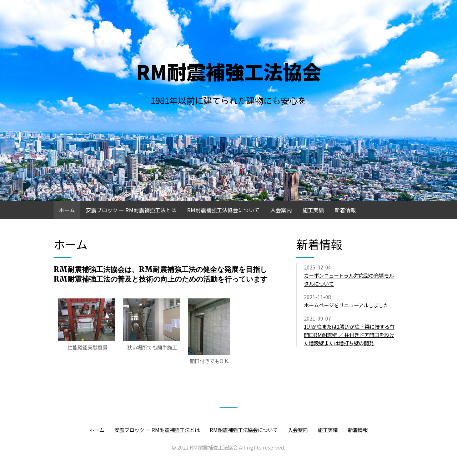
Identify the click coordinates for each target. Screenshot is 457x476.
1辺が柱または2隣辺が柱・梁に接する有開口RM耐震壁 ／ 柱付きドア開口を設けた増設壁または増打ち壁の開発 (349, 335)
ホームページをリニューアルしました (346, 305)
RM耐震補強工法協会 (229, 71)
